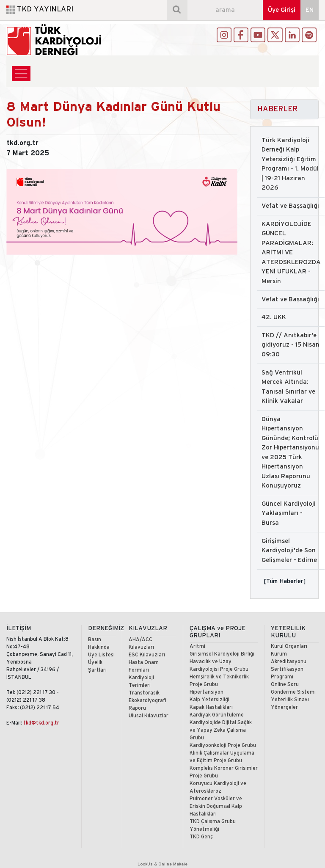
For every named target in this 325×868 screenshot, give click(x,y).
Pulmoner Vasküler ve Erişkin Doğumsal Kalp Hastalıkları (216, 806)
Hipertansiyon (207, 692)
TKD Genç (201, 837)
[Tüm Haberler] (285, 581)
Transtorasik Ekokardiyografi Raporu (147, 701)
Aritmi (197, 646)
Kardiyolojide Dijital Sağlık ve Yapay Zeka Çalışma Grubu (221, 730)
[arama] (225, 10)
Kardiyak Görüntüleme (217, 715)
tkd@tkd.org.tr (41, 723)
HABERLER (277, 109)
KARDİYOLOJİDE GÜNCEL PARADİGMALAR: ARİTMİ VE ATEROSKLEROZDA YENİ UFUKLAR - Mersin (291, 253)
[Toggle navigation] (21, 74)
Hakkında (99, 647)
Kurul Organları (289, 646)
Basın (95, 640)
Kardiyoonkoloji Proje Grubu (223, 745)
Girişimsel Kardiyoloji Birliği (222, 654)
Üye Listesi (101, 655)
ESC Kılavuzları (147, 655)
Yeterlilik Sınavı (290, 700)
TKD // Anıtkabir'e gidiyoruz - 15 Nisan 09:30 (291, 345)
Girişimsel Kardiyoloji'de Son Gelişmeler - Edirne (289, 551)
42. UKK (274, 317)
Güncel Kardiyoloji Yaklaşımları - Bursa (289, 514)
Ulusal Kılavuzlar (149, 716)
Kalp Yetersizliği (209, 700)
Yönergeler (284, 707)
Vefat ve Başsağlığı (290, 206)
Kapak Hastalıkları (211, 707)
